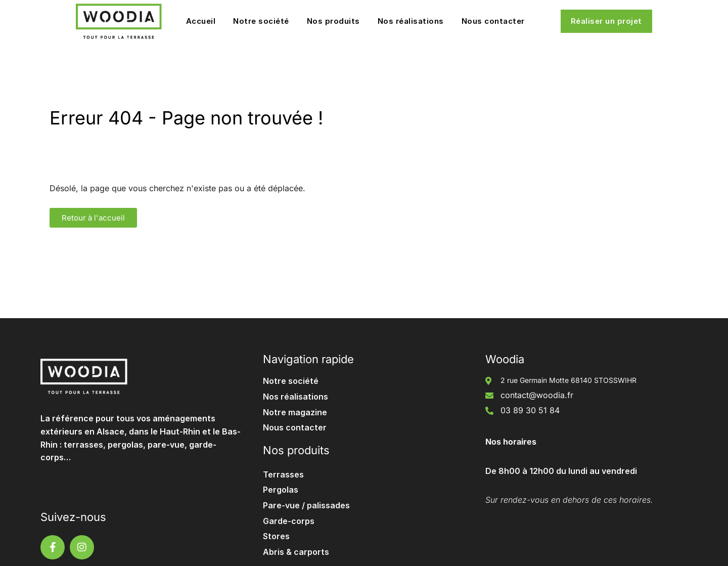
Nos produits (333, 21)
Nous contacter (493, 21)
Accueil (201, 21)
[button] (93, 218)
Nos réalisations (411, 21)
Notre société (261, 21)
